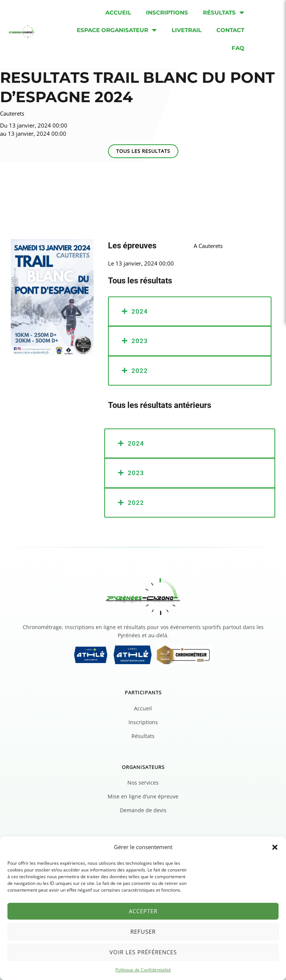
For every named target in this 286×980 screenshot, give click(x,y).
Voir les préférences (143, 952)
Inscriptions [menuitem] (167, 12)
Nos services (143, 783)
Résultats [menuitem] (224, 13)
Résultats (143, 736)
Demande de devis (143, 810)
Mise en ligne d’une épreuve (143, 796)
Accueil (143, 708)
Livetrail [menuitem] (187, 30)
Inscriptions (143, 722)
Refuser (143, 932)
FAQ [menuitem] (238, 48)
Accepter (143, 911)
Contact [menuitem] (230, 30)
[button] (275, 847)
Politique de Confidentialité (143, 970)
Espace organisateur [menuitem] (117, 30)
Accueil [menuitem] (118, 12)
